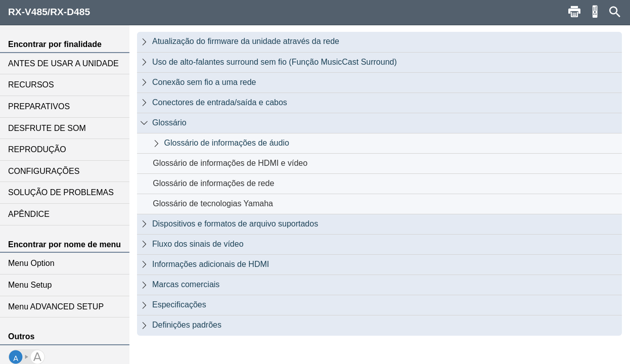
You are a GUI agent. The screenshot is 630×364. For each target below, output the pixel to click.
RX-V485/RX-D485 (49, 12)
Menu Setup (30, 285)
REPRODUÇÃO (37, 149)
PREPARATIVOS (39, 106)
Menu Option (31, 263)
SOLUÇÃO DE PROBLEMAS (61, 192)
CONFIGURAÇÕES (44, 171)
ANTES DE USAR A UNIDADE (63, 63)
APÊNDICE (29, 214)
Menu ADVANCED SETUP (56, 307)
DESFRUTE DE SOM (47, 128)
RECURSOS (31, 85)
